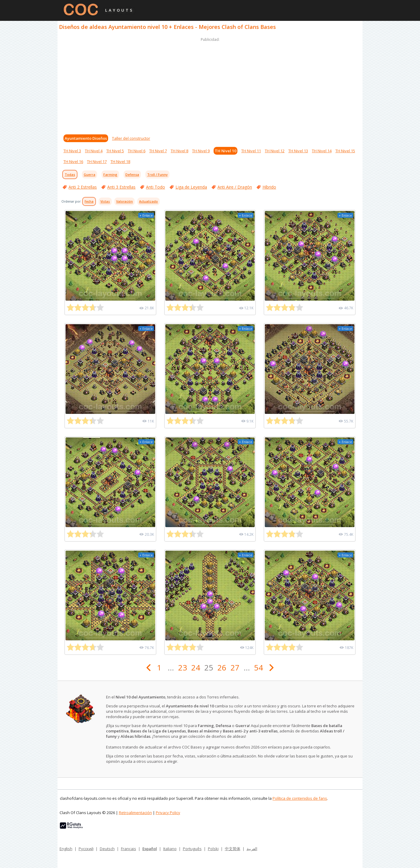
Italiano (170, 849)
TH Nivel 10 (225, 151)
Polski (213, 849)
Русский (86, 849)
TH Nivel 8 (179, 151)
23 (183, 667)
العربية (252, 849)
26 (222, 667)
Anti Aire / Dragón (235, 187)
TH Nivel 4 (94, 151)
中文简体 (233, 849)
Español (150, 849)
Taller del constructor (131, 138)
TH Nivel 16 (73, 162)
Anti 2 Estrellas (83, 187)
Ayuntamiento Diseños (86, 138)
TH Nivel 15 (345, 151)
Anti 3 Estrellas (121, 187)
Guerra (90, 174)
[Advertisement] (210, 85)
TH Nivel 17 (97, 162)
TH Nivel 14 (322, 151)
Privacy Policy (168, 813)
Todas (70, 174)
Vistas (105, 201)
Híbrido (269, 187)
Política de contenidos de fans (300, 798)
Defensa (132, 174)
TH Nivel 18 (120, 162)
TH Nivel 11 (251, 151)
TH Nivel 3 (72, 151)
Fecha (89, 201)
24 (196, 667)
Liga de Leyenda (191, 187)
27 (235, 667)
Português (192, 849)
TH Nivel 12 (275, 151)
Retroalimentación (135, 813)
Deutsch (107, 849)
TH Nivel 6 (137, 151)
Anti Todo (155, 187)
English (66, 849)
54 (259, 667)
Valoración (125, 201)
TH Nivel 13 (298, 151)
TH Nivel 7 (158, 151)
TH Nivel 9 (201, 151)
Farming (110, 174)
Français (129, 849)
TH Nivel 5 (115, 151)
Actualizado (148, 201)
